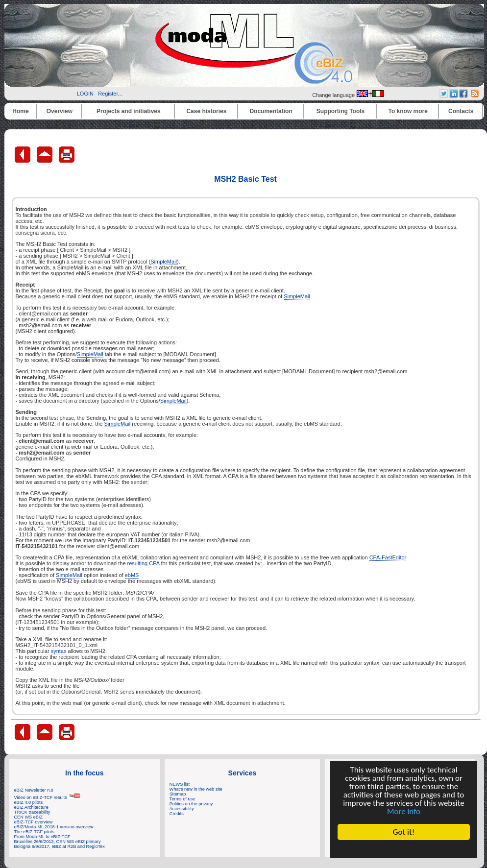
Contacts (461, 111)
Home (20, 111)
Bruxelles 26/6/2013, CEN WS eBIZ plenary (58, 842)
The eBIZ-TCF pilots (34, 832)
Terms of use (182, 799)
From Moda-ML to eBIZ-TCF (42, 837)
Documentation (271, 111)
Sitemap (178, 794)
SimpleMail (164, 262)
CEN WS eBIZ (29, 817)
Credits (177, 814)
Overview (60, 111)
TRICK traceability (32, 812)
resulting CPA (144, 563)
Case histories (206, 111)
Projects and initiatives (129, 111)
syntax (59, 651)
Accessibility (182, 809)
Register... (110, 94)
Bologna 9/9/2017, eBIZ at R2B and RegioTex (60, 846)
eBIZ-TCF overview (34, 822)
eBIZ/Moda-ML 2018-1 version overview (54, 827)
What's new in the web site (196, 789)
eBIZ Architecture (31, 807)
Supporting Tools (341, 111)
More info (404, 811)
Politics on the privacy (191, 804)
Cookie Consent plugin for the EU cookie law (404, 849)
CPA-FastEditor (388, 557)
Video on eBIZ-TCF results (48, 797)
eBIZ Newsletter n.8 (34, 790)
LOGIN (85, 94)
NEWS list (180, 784)
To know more (408, 111)
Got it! (404, 832)
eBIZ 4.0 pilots (29, 802)
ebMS (132, 575)
